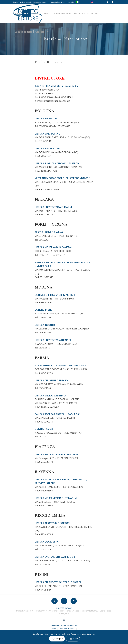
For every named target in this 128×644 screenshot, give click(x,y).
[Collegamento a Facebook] (113, 2)
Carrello (71, 2)
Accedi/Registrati (58, 2)
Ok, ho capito (57, 639)
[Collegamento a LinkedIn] (108, 2)
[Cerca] (48, 32)
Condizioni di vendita (67, 629)
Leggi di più (73, 639)
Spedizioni (55, 626)
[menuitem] (58, 2)
